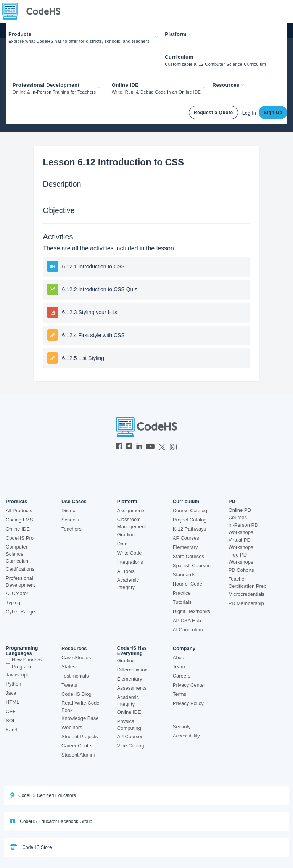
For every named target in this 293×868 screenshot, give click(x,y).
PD (232, 502)
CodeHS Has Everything (132, 651)
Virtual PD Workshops (241, 544)
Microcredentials (247, 594)
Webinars (72, 727)
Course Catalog (190, 511)
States (68, 667)
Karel (11, 730)
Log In (249, 113)
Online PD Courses (240, 514)
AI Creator (17, 593)
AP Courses (186, 538)
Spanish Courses (192, 565)
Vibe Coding (131, 746)
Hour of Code (188, 584)
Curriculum (186, 502)
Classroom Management (132, 523)
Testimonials (75, 676)
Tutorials (182, 602)
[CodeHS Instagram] (129, 447)
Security (182, 727)
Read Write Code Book (80, 707)
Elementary (185, 547)
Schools (70, 520)
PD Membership (246, 603)
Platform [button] (178, 34)
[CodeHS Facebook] (119, 447)
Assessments (132, 688)
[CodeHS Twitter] (162, 447)
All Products (19, 511)
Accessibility (186, 736)
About (179, 657)
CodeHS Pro (20, 538)
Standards (184, 575)
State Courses (188, 556)
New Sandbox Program (24, 663)
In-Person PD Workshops (243, 529)
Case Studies (76, 657)
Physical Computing (129, 725)
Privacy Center (189, 685)
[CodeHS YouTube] (151, 447)
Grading (126, 535)
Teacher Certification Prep (248, 582)
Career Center (77, 746)
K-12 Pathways (189, 529)
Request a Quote (213, 113)
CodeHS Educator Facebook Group (51, 821)
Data (122, 544)
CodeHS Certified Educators (43, 795)
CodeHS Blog (76, 694)
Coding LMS (19, 520)
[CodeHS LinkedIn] (139, 447)
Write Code (130, 553)
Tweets (69, 685)
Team (179, 667)
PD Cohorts (241, 570)
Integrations (130, 562)
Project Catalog (190, 520)
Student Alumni (78, 755)
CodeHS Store (31, 847)
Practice (182, 593)
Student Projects (80, 737)
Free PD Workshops (241, 558)
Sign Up (273, 113)
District (69, 511)
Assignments (131, 511)
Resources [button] (229, 85)
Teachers (72, 529)
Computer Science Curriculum (18, 554)
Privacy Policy (188, 703)
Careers (182, 676)
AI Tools (126, 571)
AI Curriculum (188, 630)
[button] (84, 37)
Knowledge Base (80, 718)
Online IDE (18, 529)
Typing (13, 603)
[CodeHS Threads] (173, 447)
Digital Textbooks (192, 611)
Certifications (20, 569)
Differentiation (132, 670)
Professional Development (20, 582)
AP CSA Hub (187, 620)
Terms (180, 694)
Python (13, 684)
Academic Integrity (128, 584)
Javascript (17, 675)
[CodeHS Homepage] (34, 11)
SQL (11, 720)
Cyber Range (20, 612)
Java (11, 693)
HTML (12, 702)
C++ (10, 711)
